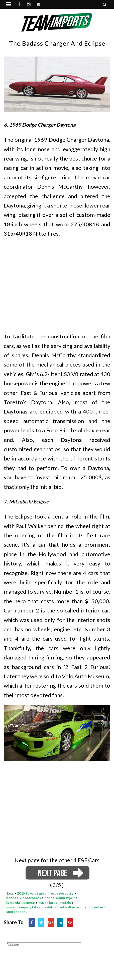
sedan (98, 907)
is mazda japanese (21, 903)
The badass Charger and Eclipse (57, 43)
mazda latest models (55, 903)
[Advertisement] (57, 279)
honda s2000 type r (60, 898)
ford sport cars (62, 893)
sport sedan (16, 912)
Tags (10, 893)
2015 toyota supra (32, 893)
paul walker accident (74, 907)
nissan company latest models (30, 907)
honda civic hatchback (24, 898)
